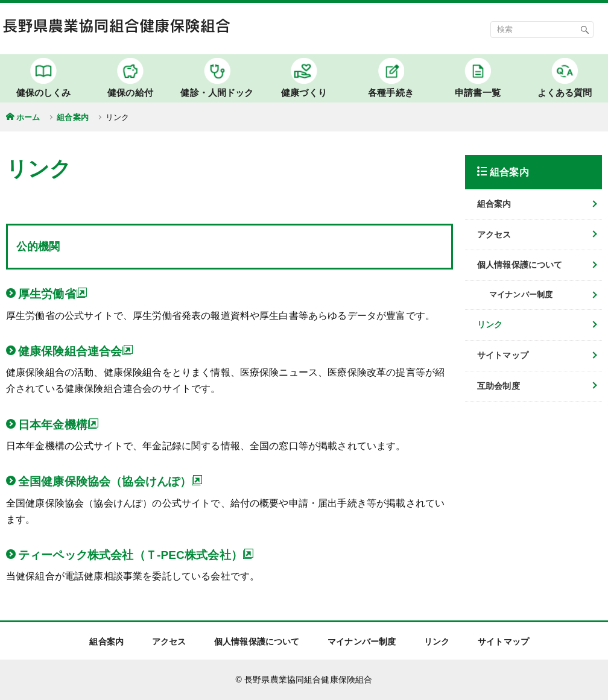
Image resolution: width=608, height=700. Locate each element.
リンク (490, 324)
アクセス (494, 235)
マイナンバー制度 (362, 642)
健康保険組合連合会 (76, 351)
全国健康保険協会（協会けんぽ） (111, 481)
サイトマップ (503, 355)
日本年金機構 (59, 424)
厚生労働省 (53, 294)
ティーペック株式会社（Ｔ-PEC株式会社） (136, 555)
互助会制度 (499, 386)
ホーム (28, 117)
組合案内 (73, 117)
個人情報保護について (520, 265)
